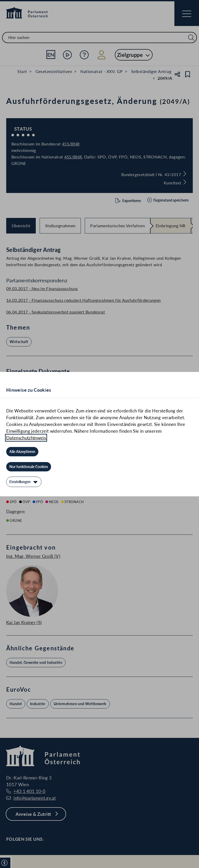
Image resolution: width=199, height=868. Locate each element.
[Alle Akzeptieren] (22, 452)
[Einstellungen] (24, 482)
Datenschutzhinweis (26, 438)
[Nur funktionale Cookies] (29, 467)
